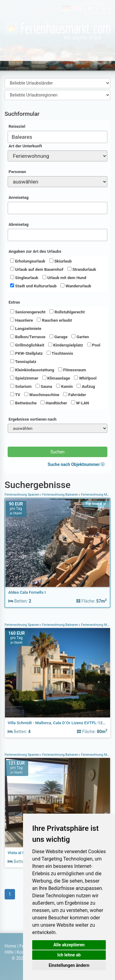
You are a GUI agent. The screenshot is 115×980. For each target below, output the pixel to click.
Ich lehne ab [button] (69, 955)
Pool (94, 345)
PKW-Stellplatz (26, 353)
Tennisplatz (23, 361)
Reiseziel (17, 126)
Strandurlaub (82, 269)
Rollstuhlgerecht (67, 312)
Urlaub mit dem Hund (64, 278)
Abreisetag (19, 224)
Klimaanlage (56, 378)
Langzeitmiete (26, 328)
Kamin (64, 386)
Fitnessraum (72, 370)
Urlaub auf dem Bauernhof (37, 269)
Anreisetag (19, 197)
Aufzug (86, 386)
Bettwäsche (23, 403)
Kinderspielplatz (65, 345)
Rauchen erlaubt (54, 320)
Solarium (21, 386)
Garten (80, 337)
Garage (58, 337)
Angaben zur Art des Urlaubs (35, 251)
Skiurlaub (61, 261)
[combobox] (57, 137)
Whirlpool (85, 378)
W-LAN (80, 403)
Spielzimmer (24, 378)
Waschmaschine (42, 395)
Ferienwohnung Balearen (60, 495)
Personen (17, 172)
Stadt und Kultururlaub (33, 286)
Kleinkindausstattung (32, 370)
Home (10, 946)
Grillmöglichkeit (27, 345)
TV (15, 395)
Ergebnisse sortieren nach (33, 419)
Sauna (44, 386)
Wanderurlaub (76, 286)
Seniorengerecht (28, 312)
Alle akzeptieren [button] (69, 945)
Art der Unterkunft (25, 146)
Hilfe (9, 952)
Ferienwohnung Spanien (22, 495)
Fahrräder (75, 395)
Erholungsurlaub (28, 261)
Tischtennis (60, 353)
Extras (14, 302)
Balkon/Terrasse (28, 337)
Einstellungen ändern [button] (69, 965)
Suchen (57, 452)
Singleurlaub (24, 278)
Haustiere (21, 320)
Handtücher (54, 403)
